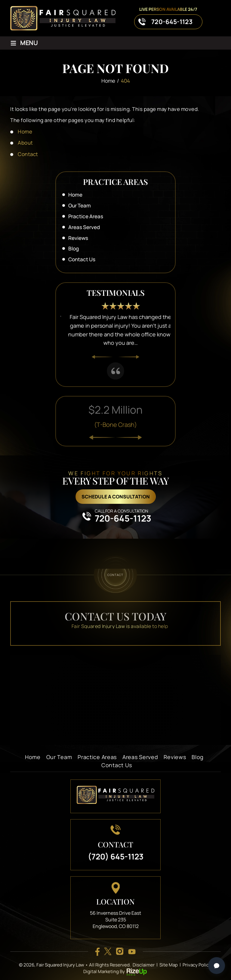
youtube (132, 952)
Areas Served (84, 227)
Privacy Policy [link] (197, 965)
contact (116, 575)
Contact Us (82, 259)
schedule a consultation (116, 497)
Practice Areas (86, 216)
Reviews (78, 238)
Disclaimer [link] (144, 965)
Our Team (80, 205)
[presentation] (102, 357)
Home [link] (25, 132)
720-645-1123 (172, 22)
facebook (97, 952)
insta (120, 952)
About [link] (25, 143)
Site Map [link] (169, 965)
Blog (74, 248)
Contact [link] (28, 154)
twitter (108, 952)
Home (75, 195)
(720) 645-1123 (116, 856)
